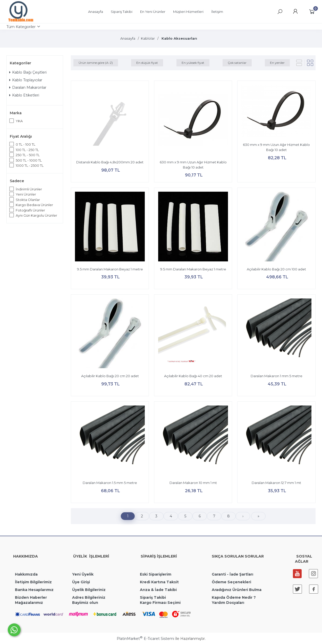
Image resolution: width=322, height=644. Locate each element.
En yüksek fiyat (193, 63)
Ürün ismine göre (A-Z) (96, 63)
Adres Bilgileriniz (89, 597)
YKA (19, 121)
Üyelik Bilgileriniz (89, 590)
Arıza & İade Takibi (158, 590)
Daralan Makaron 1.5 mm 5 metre (110, 483)
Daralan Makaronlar (28, 87)
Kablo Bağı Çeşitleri (28, 72)
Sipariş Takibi (153, 597)
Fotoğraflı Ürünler (30, 210)
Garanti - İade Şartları (232, 574)
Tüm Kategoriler (21, 27)
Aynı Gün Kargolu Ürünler (36, 215)
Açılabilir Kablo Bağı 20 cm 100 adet (276, 269)
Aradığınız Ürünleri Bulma (237, 590)
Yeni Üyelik (83, 574)
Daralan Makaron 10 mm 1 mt (193, 483)
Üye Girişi (81, 582)
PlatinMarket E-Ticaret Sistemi (145, 639)
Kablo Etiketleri (24, 95)
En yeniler (277, 63)
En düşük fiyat (147, 63)
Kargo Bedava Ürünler (34, 205)
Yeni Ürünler (26, 194)
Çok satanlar (237, 63)
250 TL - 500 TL (28, 155)
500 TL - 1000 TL (29, 160)
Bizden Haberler (31, 597)
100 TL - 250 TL (27, 150)
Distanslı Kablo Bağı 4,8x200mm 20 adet (110, 162)
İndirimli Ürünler (29, 189)
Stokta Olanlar (28, 200)
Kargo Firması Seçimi (160, 603)
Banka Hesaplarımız (34, 590)
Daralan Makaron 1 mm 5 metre (277, 376)
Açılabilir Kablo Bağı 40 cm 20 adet (193, 376)
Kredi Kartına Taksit (159, 582)
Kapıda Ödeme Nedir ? (234, 597)
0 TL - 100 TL (26, 144)
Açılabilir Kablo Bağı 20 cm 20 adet (110, 376)
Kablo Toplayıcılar (26, 80)
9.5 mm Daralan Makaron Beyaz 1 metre (110, 269)
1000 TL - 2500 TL (30, 165)
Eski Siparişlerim (156, 574)
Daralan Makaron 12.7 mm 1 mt (276, 483)
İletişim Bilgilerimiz (33, 582)
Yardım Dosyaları (228, 603)
